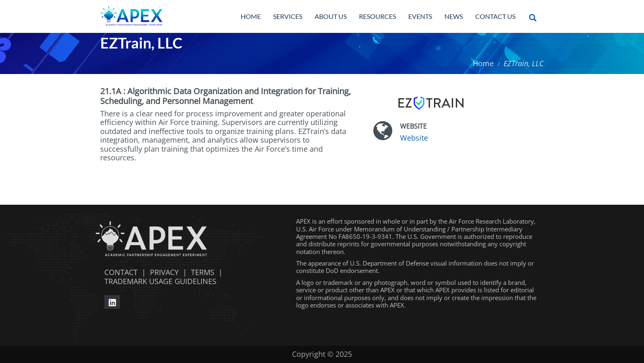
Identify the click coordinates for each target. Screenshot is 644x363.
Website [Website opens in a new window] (414, 138)
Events (420, 16)
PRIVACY (164, 272)
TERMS (203, 272)
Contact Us (495, 16)
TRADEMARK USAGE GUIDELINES (158, 281)
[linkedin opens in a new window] (112, 301)
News (454, 16)
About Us (331, 16)
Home (251, 16)
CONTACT (119, 272)
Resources (377, 16)
